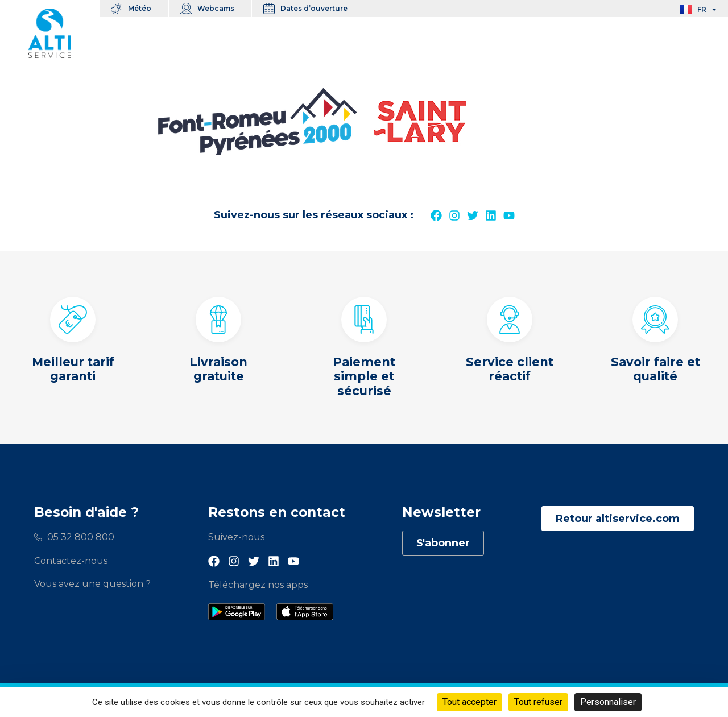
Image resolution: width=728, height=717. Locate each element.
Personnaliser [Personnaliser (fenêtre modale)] (608, 702)
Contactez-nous (71, 561)
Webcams (219, 9)
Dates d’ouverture (317, 9)
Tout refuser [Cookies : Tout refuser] (538, 702)
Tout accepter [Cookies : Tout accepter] (470, 702)
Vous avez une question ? (92, 584)
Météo (142, 9)
